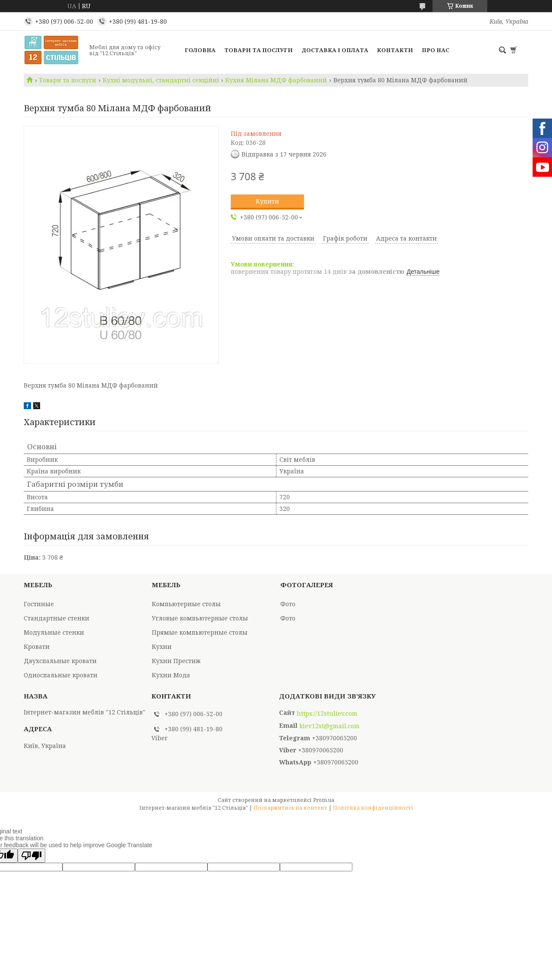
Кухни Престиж (176, 661)
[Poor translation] (31, 856)
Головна (200, 50)
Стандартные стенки (56, 618)
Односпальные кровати (61, 675)
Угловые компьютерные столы (200, 618)
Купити (267, 201)
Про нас (436, 50)
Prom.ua (324, 800)
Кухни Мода (171, 675)
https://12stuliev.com (327, 714)
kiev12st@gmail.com (329, 726)
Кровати (37, 647)
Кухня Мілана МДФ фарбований (276, 80)
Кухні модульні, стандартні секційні (161, 80)
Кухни (162, 647)
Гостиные (39, 604)
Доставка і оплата (335, 50)
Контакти (395, 50)
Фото (288, 604)
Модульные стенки (54, 632)
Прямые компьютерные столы (200, 632)
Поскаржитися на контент (290, 808)
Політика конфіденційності (373, 808)
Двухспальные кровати (60, 661)
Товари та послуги (259, 50)
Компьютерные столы (186, 604)
